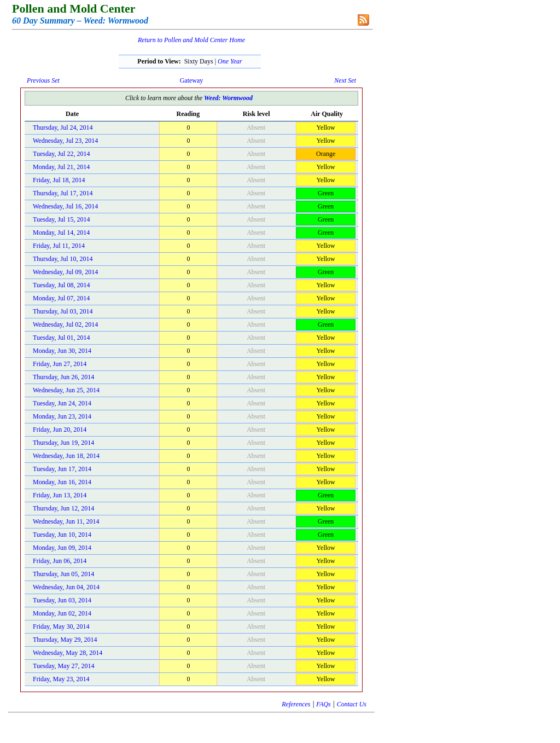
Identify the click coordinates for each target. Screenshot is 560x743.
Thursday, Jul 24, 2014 (63, 127)
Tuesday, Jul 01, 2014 (61, 338)
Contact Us (352, 704)
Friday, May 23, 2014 (61, 679)
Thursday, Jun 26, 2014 (63, 377)
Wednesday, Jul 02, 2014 (65, 324)
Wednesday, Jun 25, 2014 (66, 390)
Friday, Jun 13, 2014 (60, 495)
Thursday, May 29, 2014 (65, 640)
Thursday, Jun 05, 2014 (63, 574)
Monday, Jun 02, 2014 (62, 613)
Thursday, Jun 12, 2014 (63, 508)
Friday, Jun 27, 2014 (60, 364)
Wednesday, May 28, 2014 (68, 653)
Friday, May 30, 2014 (61, 626)
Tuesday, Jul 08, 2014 (61, 285)
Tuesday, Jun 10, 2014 (62, 535)
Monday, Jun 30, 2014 (62, 351)
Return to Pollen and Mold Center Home (191, 40)
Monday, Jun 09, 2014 (62, 548)
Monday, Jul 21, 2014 (61, 167)
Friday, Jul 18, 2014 (59, 180)
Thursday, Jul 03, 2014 (63, 311)
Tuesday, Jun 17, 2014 (62, 469)
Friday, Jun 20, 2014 (60, 429)
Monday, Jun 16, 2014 (62, 482)
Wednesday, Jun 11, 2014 (66, 521)
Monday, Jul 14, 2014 (61, 233)
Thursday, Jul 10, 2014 (63, 259)
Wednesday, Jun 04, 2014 (66, 587)
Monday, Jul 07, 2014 (61, 298)
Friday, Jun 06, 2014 (60, 561)
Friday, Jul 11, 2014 (59, 246)
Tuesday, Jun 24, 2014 (62, 403)
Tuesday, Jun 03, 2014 (62, 600)
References (296, 704)
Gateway (192, 80)
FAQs (323, 704)
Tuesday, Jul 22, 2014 (61, 154)
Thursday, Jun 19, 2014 (63, 443)
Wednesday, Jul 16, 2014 (65, 206)
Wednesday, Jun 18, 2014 (66, 456)
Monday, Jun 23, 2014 (62, 416)
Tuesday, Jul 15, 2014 (61, 219)
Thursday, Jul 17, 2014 (63, 193)
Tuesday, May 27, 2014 (63, 666)
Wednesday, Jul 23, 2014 (65, 141)
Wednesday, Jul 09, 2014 (65, 272)
